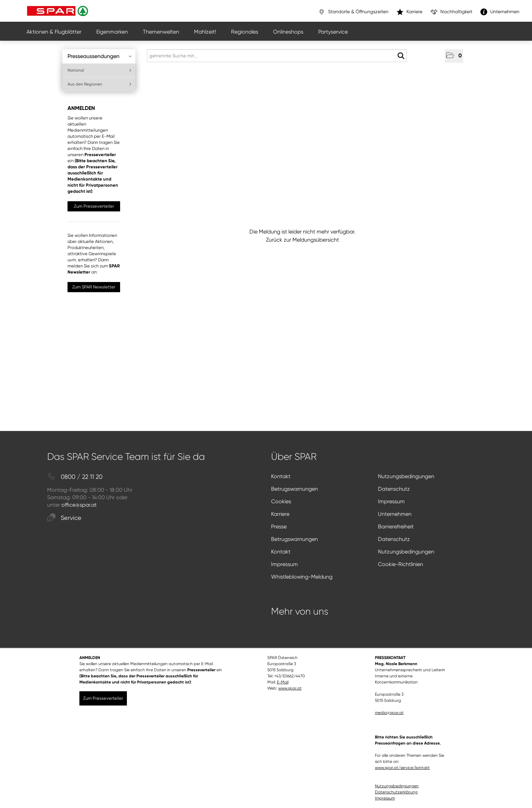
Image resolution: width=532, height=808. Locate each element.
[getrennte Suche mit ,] (277, 56)
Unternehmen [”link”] (500, 12)
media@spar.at (389, 713)
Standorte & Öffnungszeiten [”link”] (353, 12)
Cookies (281, 501)
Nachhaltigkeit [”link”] (451, 12)
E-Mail (283, 682)
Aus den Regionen (100, 84)
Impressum (391, 501)
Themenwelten (161, 32)
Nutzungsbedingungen (406, 476)
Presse (279, 527)
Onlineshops (288, 32)
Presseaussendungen (100, 56)
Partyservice (333, 32)
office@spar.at (79, 505)
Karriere (280, 514)
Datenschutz (394, 489)
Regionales (245, 32)
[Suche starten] (401, 56)
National (100, 70)
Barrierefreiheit (396, 527)
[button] (454, 56)
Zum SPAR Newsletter (94, 287)
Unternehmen (395, 514)
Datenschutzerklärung (396, 792)
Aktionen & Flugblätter (54, 32)
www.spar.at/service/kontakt (402, 768)
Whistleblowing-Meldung (302, 577)
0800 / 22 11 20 (75, 477)
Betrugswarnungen (294, 489)
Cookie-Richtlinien (401, 564)
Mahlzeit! (205, 32)
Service (64, 518)
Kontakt (281, 476)
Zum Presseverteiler (94, 206)
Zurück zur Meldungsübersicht (302, 240)
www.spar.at (290, 688)
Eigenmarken (112, 32)
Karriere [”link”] (410, 12)
